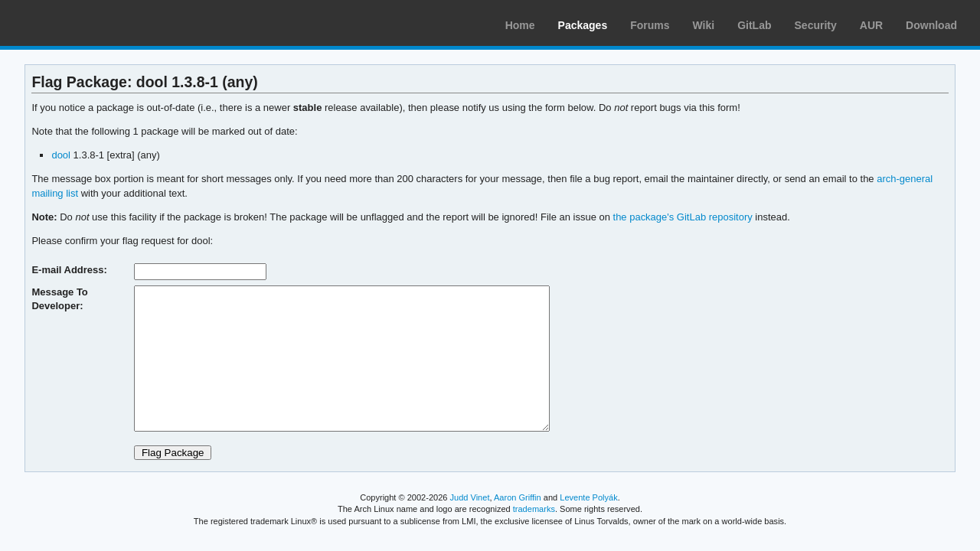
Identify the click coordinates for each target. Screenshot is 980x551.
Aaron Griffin (518, 497)
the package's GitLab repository (683, 217)
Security (816, 25)
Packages (583, 25)
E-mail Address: (69, 270)
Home (520, 25)
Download (931, 25)
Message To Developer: (59, 299)
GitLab (754, 25)
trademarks (534, 509)
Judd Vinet (470, 497)
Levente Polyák (588, 497)
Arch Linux (84, 23)
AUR (871, 25)
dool (61, 155)
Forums (650, 25)
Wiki (704, 25)
